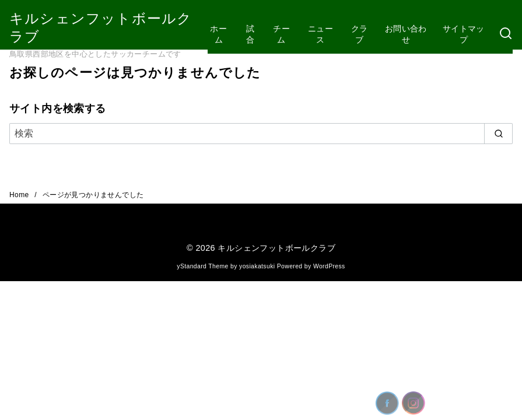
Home (20, 195)
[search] (498, 134)
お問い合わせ (406, 34)
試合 (250, 34)
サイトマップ (464, 34)
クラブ (360, 34)
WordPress (329, 266)
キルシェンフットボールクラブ (276, 248)
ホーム (218, 34)
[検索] (506, 34)
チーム (281, 34)
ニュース (320, 34)
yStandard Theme (202, 266)
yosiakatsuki (257, 266)
